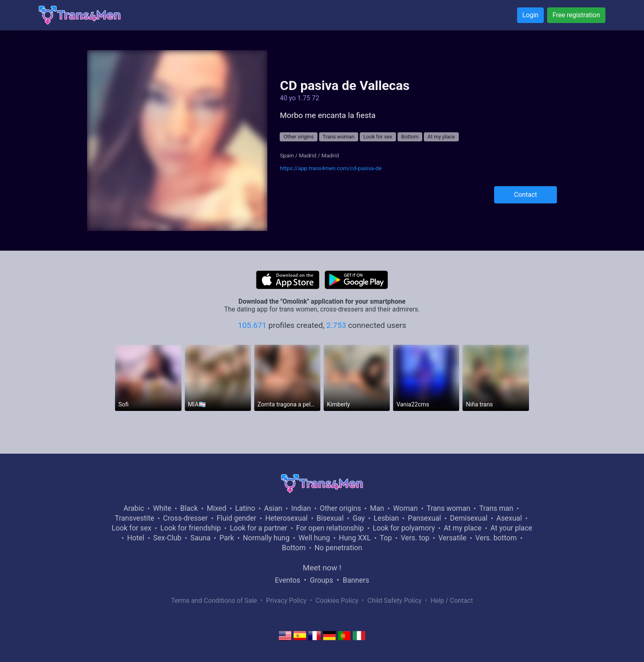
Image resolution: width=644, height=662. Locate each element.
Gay (359, 518)
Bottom (410, 137)
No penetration (338, 548)
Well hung (314, 538)
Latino (245, 508)
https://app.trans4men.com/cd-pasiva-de (331, 168)
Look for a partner (258, 528)
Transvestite (135, 518)
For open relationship (330, 528)
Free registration (576, 15)
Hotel (136, 538)
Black (189, 508)
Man (377, 508)
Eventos (287, 580)
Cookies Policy (337, 601)
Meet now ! (322, 568)
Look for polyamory (404, 528)
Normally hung (266, 538)
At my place (441, 137)
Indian (301, 508)
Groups (322, 580)
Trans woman (339, 137)
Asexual (509, 518)
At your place (511, 528)
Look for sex (378, 137)
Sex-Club (167, 538)
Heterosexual (286, 518)
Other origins (298, 137)
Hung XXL (355, 538)
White (162, 508)
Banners (356, 580)
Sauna (200, 538)
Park (227, 538)
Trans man (496, 508)
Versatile (452, 538)
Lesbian (386, 518)
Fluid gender (237, 518)
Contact (526, 195)
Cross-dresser (185, 518)
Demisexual (469, 518)
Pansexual (424, 518)
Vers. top (415, 538)
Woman (405, 508)
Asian (273, 508)
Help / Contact (452, 601)
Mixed (216, 508)
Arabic (134, 508)
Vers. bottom (496, 538)
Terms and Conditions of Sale (214, 601)
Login (530, 15)
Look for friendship (191, 528)
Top (386, 538)
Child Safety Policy (395, 601)
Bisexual (330, 518)
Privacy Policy (286, 601)
